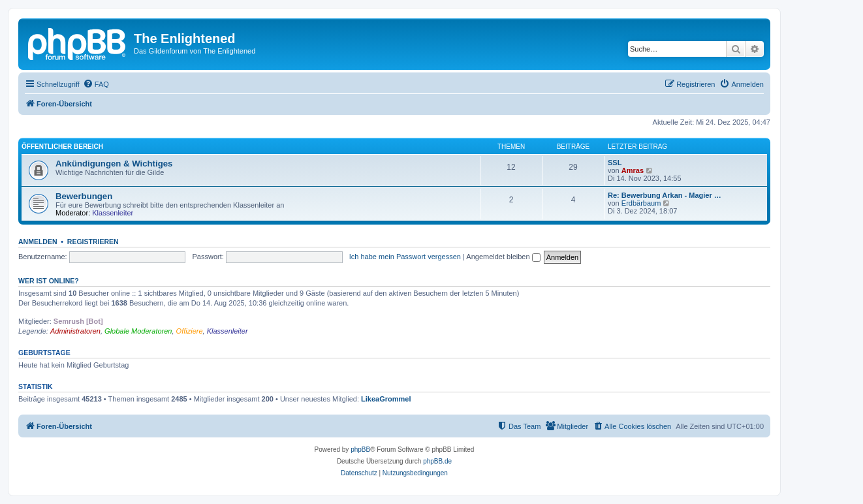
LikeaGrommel (386, 399)
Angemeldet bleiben (503, 257)
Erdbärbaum (641, 203)
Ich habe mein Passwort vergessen (405, 257)
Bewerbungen (84, 196)
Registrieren (93, 242)
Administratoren (75, 331)
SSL (615, 163)
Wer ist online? (49, 281)
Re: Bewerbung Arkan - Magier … (665, 195)
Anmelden (38, 242)
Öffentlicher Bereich (62, 147)
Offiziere (190, 331)
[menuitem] (96, 84)
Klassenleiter (113, 213)
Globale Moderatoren (138, 331)
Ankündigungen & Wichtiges (114, 164)
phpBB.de (437, 461)
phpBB (360, 449)
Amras (633, 170)
